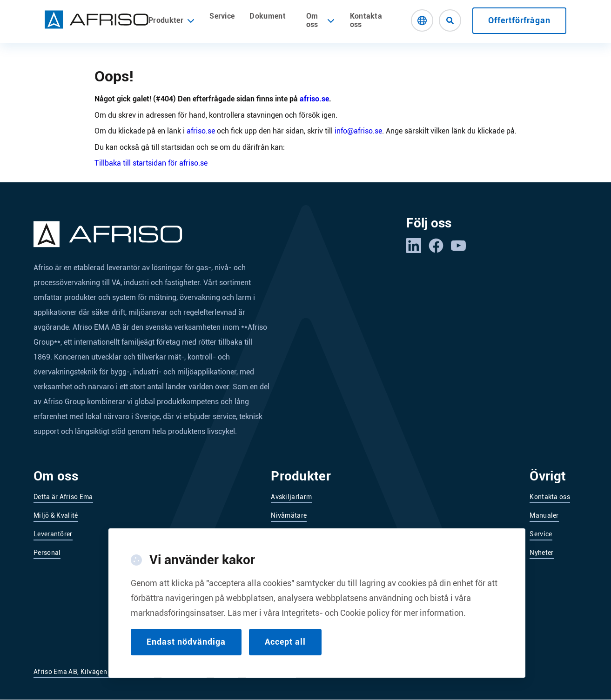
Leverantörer (53, 534)
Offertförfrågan (519, 20)
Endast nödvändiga (186, 651)
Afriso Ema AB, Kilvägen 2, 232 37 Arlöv (94, 672)
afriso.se (314, 99)
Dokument (268, 16)
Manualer (544, 515)
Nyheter (541, 553)
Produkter (171, 20)
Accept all (285, 651)
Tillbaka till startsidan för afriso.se (151, 163)
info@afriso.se (358, 131)
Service (222, 16)
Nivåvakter (287, 534)
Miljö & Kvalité (56, 515)
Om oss (312, 20)
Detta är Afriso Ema (63, 497)
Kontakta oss (366, 20)
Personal (47, 553)
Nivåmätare (289, 515)
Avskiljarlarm (291, 497)
